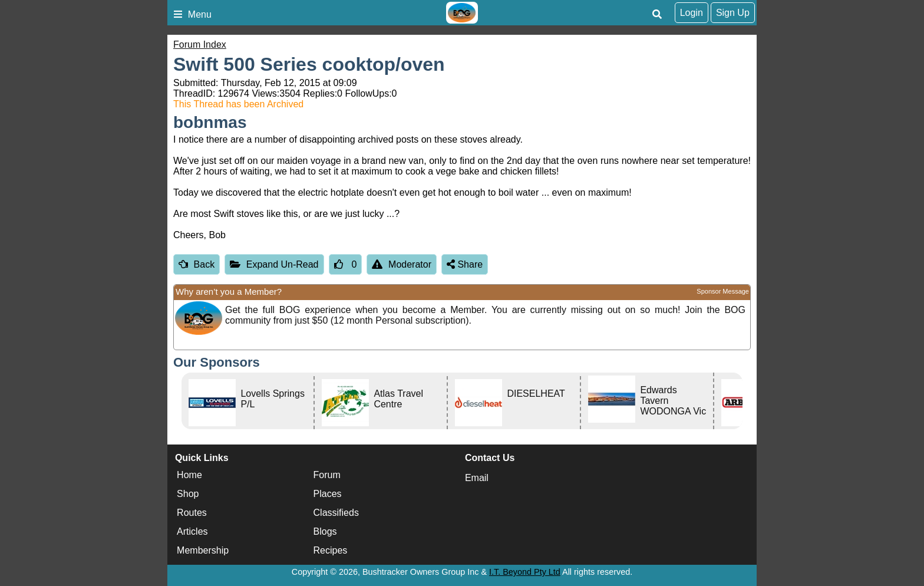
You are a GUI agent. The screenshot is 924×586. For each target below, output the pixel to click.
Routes (192, 513)
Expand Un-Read (274, 264)
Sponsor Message (723, 291)
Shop (188, 494)
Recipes (331, 550)
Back (197, 264)
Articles (192, 531)
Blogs (325, 531)
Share (465, 264)
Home (189, 475)
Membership (203, 550)
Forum (327, 475)
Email (477, 478)
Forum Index (200, 45)
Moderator (402, 264)
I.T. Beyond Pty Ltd (525, 572)
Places (328, 494)
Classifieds (336, 513)
